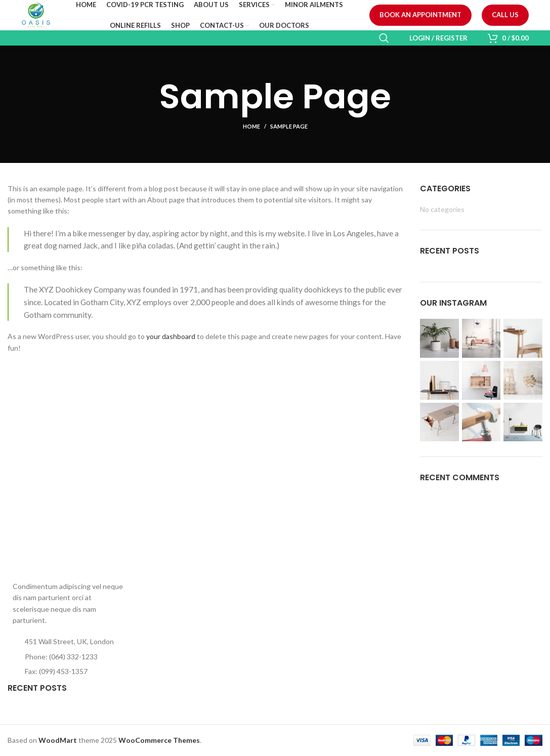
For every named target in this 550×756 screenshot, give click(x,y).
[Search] (384, 38)
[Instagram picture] (439, 338)
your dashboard (171, 336)
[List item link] (69, 657)
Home (251, 126)
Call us (505, 15)
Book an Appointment (420, 15)
